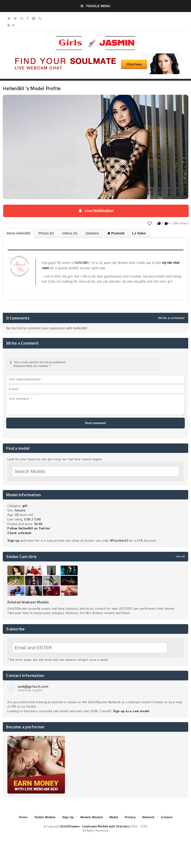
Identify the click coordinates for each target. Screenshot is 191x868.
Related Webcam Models (28, 602)
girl (25, 506)
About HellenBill (18, 233)
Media (114, 817)
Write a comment (171, 318)
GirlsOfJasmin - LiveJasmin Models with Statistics (95, 826)
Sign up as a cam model (131, 711)
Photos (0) (46, 233)
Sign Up (68, 817)
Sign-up (13, 540)
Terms (23, 817)
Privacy (130, 817)
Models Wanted (92, 817)
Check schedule (19, 533)
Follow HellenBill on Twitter (29, 528)
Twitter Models (45, 817)
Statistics (92, 233)
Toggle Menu (95, 6)
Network (148, 817)
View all (180, 556)
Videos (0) (70, 233)
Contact (167, 817)
